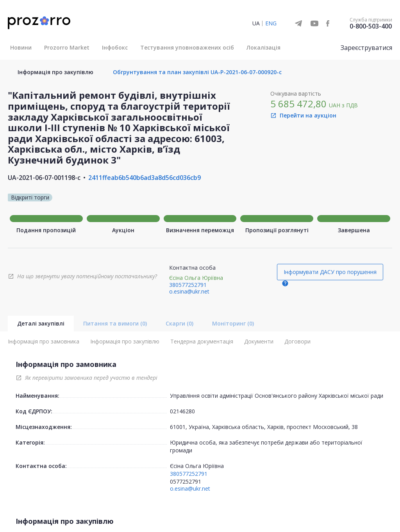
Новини (21, 47)
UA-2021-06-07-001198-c (44, 178)
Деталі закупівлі (41, 323)
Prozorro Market (67, 47)
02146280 (182, 411)
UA (256, 23)
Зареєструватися (366, 48)
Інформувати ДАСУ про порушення (330, 272)
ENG (271, 23)
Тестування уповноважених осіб (187, 47)
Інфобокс (115, 47)
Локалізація (263, 47)
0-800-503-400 (371, 26)
